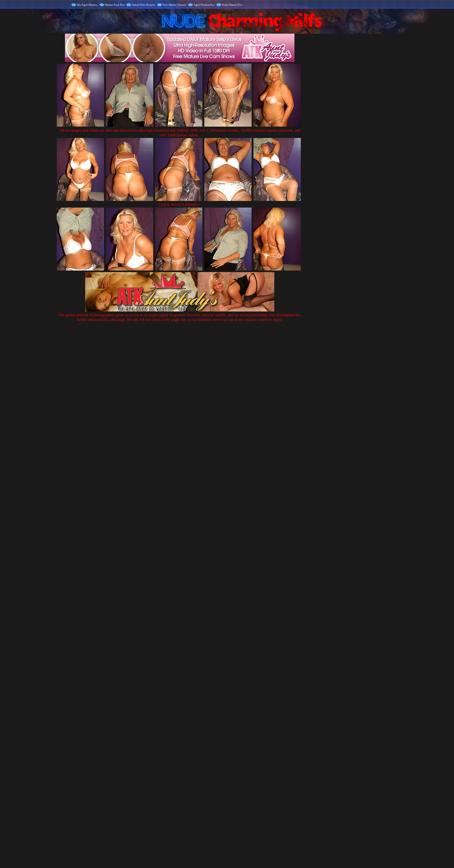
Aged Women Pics (204, 5)
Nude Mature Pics (232, 5)
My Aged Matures (87, 5)
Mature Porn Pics (115, 5)
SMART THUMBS (238, 737)
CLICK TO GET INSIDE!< (180, 205)
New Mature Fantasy (175, 5)
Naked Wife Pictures (143, 5)
